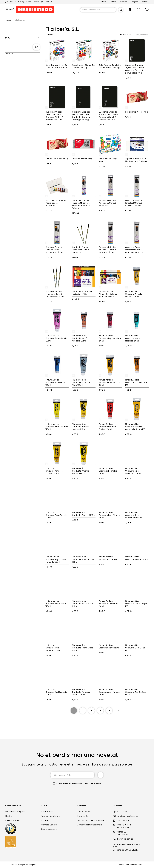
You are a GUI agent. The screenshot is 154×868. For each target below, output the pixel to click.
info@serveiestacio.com (29, 2)
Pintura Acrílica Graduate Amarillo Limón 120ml (57, 427)
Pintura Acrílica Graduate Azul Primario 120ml (56, 692)
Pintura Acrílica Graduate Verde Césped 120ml (137, 604)
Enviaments (82, 816)
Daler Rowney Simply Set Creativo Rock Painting (110, 66)
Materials (124, 2)
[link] (130, 11)
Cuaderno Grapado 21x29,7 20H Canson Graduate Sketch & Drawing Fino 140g (55, 116)
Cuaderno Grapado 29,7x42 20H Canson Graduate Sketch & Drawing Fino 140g (134, 69)
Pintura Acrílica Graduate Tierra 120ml (109, 647)
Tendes (103, 2)
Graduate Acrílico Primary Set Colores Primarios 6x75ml (108, 294)
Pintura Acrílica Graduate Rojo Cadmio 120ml (83, 559)
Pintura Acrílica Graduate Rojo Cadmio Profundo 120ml (56, 559)
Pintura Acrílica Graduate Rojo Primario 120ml (110, 515)
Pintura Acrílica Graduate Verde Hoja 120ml (109, 604)
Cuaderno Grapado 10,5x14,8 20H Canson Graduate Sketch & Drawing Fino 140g (108, 116)
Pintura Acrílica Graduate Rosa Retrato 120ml (56, 515)
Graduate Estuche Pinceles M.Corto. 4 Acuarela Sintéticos (54, 250)
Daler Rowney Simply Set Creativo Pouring (83, 66)
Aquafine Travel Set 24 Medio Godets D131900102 (137, 160)
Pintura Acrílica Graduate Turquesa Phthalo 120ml (81, 692)
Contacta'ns (47, 812)
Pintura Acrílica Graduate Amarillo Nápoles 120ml (81, 427)
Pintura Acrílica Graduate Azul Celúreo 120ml (136, 692)
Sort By (137, 35)
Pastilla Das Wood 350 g (57, 159)
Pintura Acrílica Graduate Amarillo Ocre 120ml (136, 382)
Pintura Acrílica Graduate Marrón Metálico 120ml (80, 338)
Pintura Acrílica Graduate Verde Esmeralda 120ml (53, 648)
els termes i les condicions (73, 783)
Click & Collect (84, 812)
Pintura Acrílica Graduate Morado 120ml (136, 558)
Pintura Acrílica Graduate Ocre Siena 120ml (135, 648)
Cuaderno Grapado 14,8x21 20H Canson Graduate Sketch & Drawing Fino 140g (81, 116)
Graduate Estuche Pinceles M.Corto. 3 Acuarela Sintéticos (134, 250)
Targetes (135, 2)
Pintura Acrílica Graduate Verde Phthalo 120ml (57, 604)
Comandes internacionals (89, 825)
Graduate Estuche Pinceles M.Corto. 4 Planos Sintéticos (107, 250)
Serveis (113, 2)
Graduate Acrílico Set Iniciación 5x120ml (82, 293)
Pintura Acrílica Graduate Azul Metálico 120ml (56, 382)
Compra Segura (49, 825)
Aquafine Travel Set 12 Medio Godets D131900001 (56, 203)
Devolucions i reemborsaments (92, 820)
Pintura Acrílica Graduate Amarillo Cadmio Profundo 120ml (136, 427)
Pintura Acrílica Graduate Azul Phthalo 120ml (109, 692)
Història (9, 816)
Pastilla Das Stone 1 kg (82, 159)
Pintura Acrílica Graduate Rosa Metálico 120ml (57, 338)
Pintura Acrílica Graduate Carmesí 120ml (84, 514)
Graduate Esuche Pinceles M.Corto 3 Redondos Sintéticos (55, 294)
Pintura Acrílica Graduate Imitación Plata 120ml (81, 382)
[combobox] (98, 10)
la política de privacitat (92, 783)
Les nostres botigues (15, 812)
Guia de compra (49, 829)
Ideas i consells (13, 820)
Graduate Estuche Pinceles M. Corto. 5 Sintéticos (107, 203)
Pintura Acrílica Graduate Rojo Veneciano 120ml (133, 471)
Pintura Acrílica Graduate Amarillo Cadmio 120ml (54, 471)
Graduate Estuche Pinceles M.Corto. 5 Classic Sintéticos (134, 203)
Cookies (45, 820)
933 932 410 (11, 2)
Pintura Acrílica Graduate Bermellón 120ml (108, 471)
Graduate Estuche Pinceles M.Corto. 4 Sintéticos (81, 250)
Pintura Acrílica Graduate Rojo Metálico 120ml (110, 338)
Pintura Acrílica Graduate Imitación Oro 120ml (110, 382)
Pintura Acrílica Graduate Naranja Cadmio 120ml (107, 427)
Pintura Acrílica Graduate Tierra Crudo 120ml (83, 648)
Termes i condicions (51, 816)
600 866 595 (47, 2)
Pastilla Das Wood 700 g (136, 112)
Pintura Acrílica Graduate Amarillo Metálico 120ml (134, 294)
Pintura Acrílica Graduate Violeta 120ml (110, 558)
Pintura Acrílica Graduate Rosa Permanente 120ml (134, 515)
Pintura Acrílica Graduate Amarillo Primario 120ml (81, 471)
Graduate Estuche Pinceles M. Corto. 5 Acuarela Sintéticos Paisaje (81, 204)
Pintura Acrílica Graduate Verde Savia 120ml (82, 604)
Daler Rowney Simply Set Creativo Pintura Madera (57, 66)
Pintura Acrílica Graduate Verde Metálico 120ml (133, 338)
